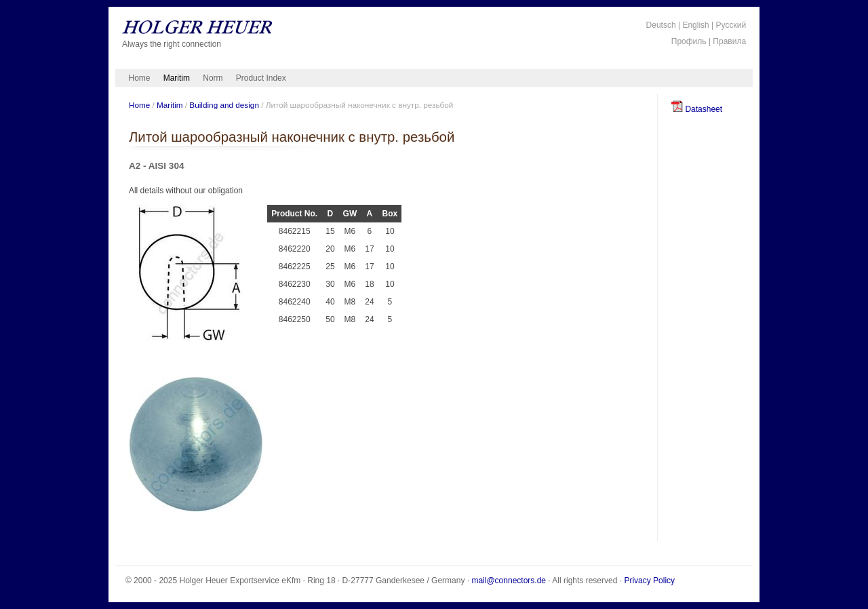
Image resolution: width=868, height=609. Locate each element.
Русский (731, 25)
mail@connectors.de (509, 581)
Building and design (224, 105)
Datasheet (697, 109)
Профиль (689, 41)
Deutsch (661, 25)
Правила (729, 41)
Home (140, 78)
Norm (213, 78)
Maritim (177, 78)
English (695, 25)
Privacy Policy (649, 581)
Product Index (261, 78)
